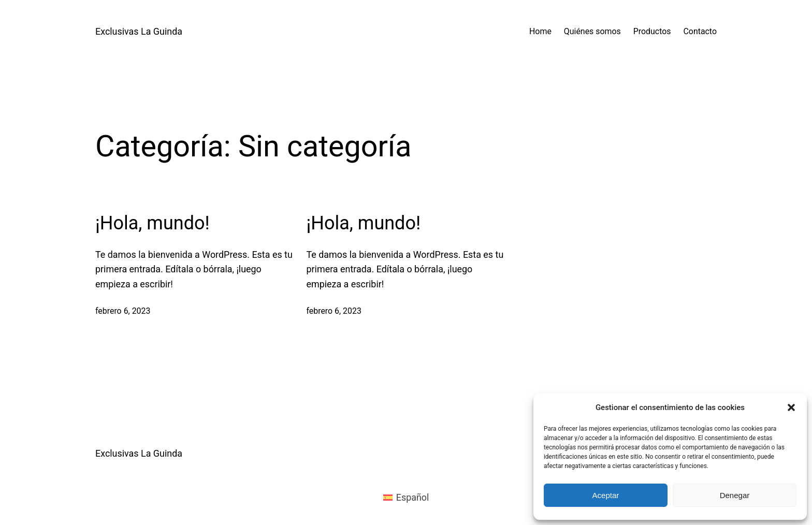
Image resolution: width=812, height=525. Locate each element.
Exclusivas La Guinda (139, 31)
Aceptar (606, 495)
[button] (791, 407)
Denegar (735, 495)
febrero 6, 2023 (123, 311)
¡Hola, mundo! (153, 223)
